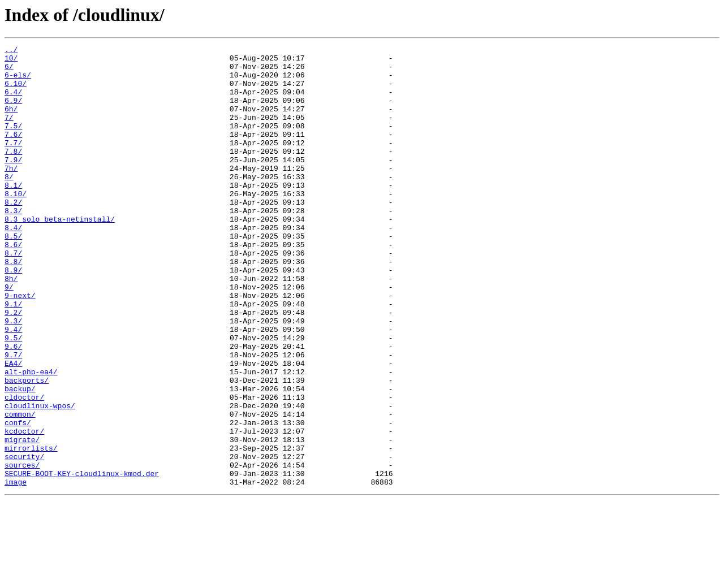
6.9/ (13, 112)
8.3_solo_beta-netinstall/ (60, 254)
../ (11, 51)
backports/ (27, 448)
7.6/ (13, 153)
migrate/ (22, 519)
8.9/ (13, 315)
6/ (9, 71)
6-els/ (18, 81)
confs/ (18, 499)
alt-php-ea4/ (31, 438)
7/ (9, 132)
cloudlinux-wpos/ (40, 478)
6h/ (11, 122)
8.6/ (13, 285)
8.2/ (13, 234)
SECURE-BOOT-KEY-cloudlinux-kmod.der (82, 560)
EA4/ (13, 427)
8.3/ (13, 244)
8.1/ (13, 214)
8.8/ (13, 305)
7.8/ (13, 173)
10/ (11, 61)
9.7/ (13, 417)
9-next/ (20, 346)
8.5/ (13, 275)
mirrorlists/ (31, 529)
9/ (9, 336)
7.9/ (13, 183)
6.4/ (13, 102)
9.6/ (13, 407)
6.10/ (16, 92)
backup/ (20, 458)
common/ (20, 488)
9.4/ (13, 387)
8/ (9, 204)
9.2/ (13, 366)
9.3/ (13, 377)
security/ (24, 539)
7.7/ (13, 163)
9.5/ (13, 397)
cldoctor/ (24, 468)
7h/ (11, 193)
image (16, 570)
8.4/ (13, 265)
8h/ (11, 326)
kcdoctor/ (24, 509)
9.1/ (13, 356)
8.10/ (16, 224)
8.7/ (13, 295)
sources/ (22, 550)
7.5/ (13, 142)
